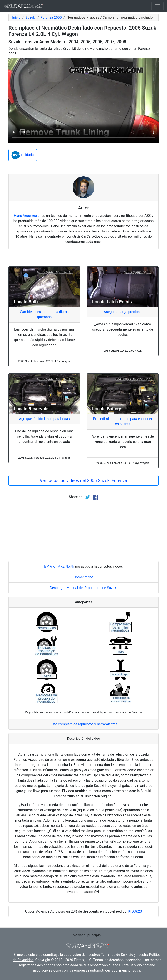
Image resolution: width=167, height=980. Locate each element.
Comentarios (83, 577)
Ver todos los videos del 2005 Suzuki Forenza (83, 480)
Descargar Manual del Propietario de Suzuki (83, 588)
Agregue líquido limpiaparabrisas (44, 419)
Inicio (16, 18)
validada (23, 155)
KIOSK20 (135, 911)
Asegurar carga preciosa (123, 312)
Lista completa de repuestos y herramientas (83, 724)
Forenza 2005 (51, 18)
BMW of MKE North (59, 566)
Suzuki (31, 18)
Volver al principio (87, 935)
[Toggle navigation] (157, 6)
